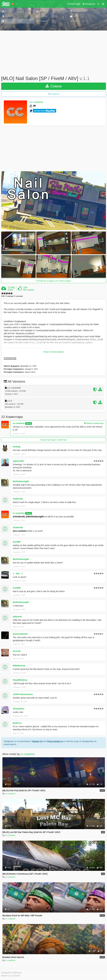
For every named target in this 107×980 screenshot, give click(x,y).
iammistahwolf (20, 634)
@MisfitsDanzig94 (35, 517)
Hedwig (17, 447)
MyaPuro (17, 723)
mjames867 (19, 461)
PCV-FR (17, 651)
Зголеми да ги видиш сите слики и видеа (54, 281)
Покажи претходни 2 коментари (53, 440)
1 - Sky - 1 (18, 574)
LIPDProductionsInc (23, 694)
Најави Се (37, 741)
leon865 (17, 542)
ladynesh (17, 617)
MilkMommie (19, 666)
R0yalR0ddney (20, 680)
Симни (54, 86)
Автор (29, 423)
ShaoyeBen (19, 709)
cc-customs (36, 102)
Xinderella (18, 499)
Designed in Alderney (11, 973)
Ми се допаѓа (29, 290)
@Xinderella (19, 517)
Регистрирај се (55, 741)
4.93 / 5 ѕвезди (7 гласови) (12, 296)
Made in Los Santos (11, 976)
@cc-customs (20, 531)
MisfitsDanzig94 (21, 481)
